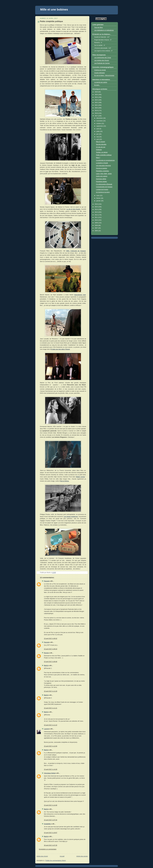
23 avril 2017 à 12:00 (51, 746)
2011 (96, 217)
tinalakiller (47, 824)
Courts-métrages (100, 73)
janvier (99, 201)
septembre (100, 126)
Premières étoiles (101, 182)
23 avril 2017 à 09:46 (51, 662)
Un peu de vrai (101, 147)
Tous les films (99, 27)
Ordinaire (99, 150)
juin (98, 134)
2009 (96, 223)
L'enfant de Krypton (102, 190)
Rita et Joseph (101, 142)
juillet (98, 131)
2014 (96, 209)
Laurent (47, 729)
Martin (46, 666)
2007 (96, 228)
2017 (96, 116)
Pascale (47, 581)
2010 (96, 220)
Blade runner (81, 477)
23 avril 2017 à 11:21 (51, 708)
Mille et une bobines (54, 9)
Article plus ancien (82, 856)
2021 (96, 105)
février (99, 198)
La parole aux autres (101, 82)
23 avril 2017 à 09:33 (51, 649)
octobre (99, 124)
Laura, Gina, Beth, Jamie (104, 174)
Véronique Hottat (50, 773)
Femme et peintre (102, 168)
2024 (96, 97)
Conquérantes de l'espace (104, 187)
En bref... (97, 85)
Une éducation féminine (103, 166)
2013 (96, 212)
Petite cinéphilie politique (104, 155)
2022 (96, 103)
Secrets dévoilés (101, 144)
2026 (96, 92)
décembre (100, 118)
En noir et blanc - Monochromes (104, 75)
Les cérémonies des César (103, 58)
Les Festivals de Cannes (102, 63)
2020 (96, 108)
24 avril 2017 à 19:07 (51, 833)
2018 (96, 113)
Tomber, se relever (102, 152)
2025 (96, 95)
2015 (96, 207)
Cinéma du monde (100, 70)
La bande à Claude (102, 163)
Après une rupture (102, 176)
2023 (96, 100)
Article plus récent (42, 856)
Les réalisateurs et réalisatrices (104, 30)
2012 (96, 215)
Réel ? (98, 158)
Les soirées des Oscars (102, 60)
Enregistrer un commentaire (48, 849)
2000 (96, 231)
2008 (96, 225)
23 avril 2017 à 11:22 (51, 725)
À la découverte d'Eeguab (104, 184)
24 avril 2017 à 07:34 (51, 820)
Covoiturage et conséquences (105, 160)
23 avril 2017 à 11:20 (51, 691)
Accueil (62, 856)
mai (98, 137)
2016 (96, 204)
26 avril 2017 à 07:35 (51, 845)
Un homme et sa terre (103, 192)
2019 (96, 111)
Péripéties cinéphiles (102, 171)
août (98, 129)
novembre (100, 121)
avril (98, 139)
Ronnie (46, 653)
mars (98, 196)
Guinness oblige (101, 179)
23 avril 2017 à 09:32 (51, 639)
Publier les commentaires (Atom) (56, 861)
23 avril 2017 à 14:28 (51, 769)
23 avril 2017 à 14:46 (51, 805)
